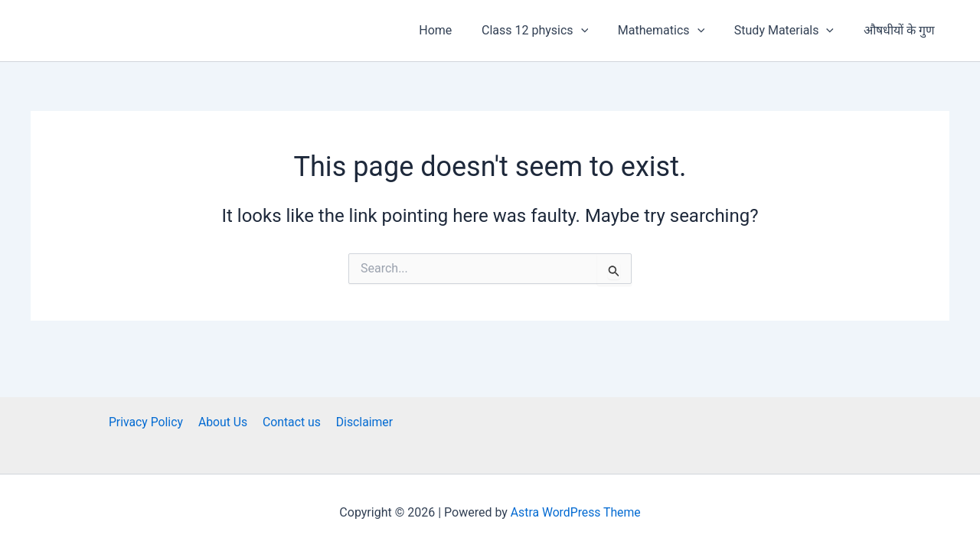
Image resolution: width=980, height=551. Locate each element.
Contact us (291, 422)
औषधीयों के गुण (902, 30)
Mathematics (674, 31)
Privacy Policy (149, 422)
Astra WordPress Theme (576, 512)
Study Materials (792, 31)
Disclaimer (361, 422)
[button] (599, 31)
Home (458, 30)
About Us (224, 422)
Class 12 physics (552, 31)
